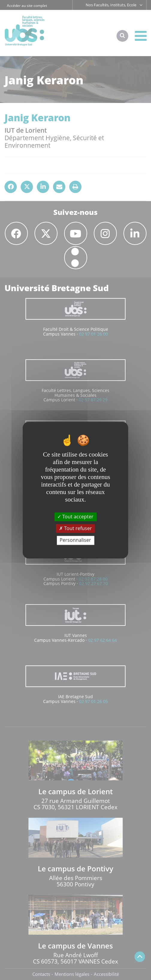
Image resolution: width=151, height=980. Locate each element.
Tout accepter (75, 517)
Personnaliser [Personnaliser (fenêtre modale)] (75, 540)
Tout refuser (75, 529)
